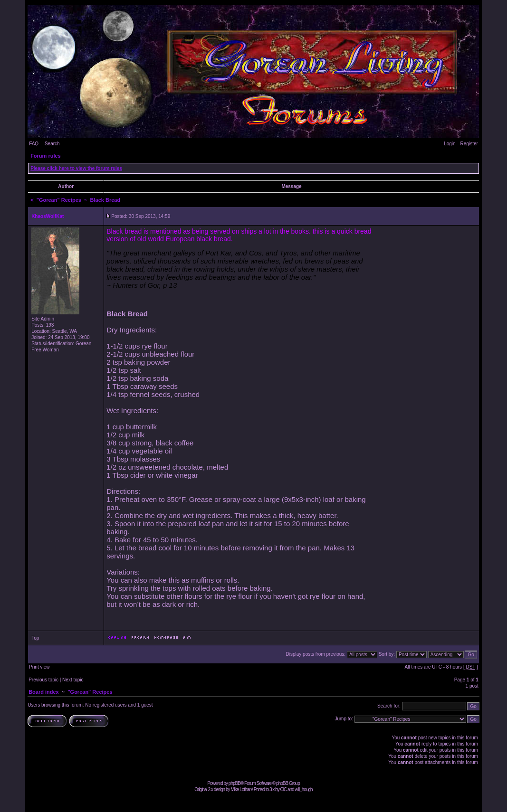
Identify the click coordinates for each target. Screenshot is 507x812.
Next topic (73, 680)
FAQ (34, 144)
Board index (44, 692)
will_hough (303, 789)
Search (52, 144)
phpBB (234, 783)
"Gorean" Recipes (59, 200)
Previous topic (43, 680)
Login (450, 144)
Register (469, 144)
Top (35, 638)
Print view (39, 667)
